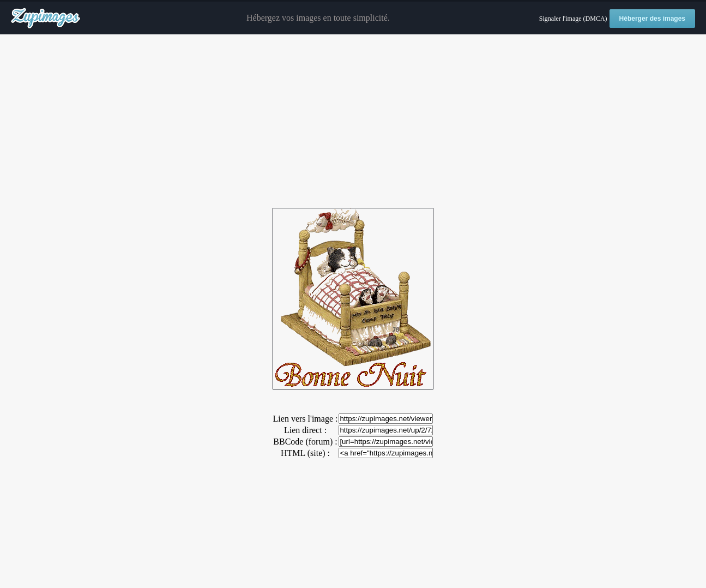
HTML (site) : (305, 453)
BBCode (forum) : (305, 442)
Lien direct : (305, 430)
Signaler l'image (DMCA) (573, 19)
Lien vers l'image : (306, 419)
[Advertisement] (353, 122)
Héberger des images (652, 19)
